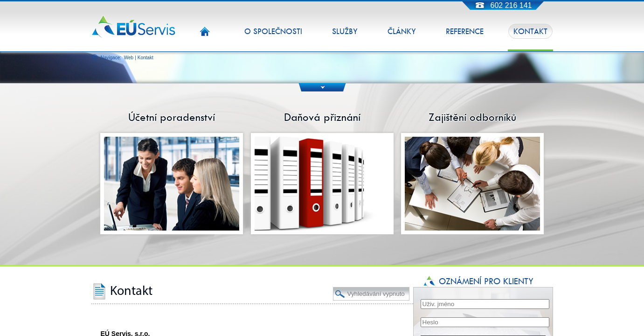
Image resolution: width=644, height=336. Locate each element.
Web (129, 58)
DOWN (322, 87)
